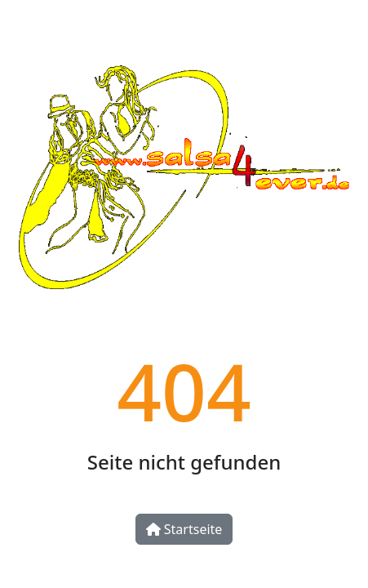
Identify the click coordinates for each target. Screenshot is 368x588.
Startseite (184, 529)
